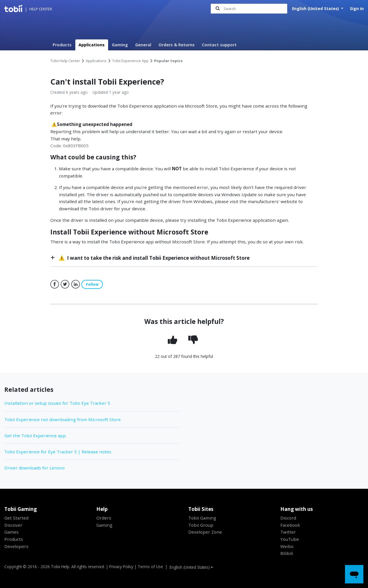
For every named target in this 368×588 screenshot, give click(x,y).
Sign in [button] (357, 8)
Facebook (55, 284)
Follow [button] (92, 284)
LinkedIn (76, 284)
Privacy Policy (121, 567)
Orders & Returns (177, 45)
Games (11, 532)
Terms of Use (150, 567)
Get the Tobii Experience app (35, 436)
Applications (92, 45)
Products (62, 45)
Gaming (120, 45)
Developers (16, 546)
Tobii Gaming (202, 518)
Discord (288, 518)
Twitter (65, 284)
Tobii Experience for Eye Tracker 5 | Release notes (58, 452)
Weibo (287, 546)
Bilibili (287, 553)
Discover (13, 525)
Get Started (16, 518)
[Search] (249, 9)
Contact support (219, 45)
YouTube (290, 539)
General (143, 45)
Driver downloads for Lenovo (34, 468)
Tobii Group (201, 525)
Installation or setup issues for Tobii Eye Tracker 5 (57, 403)
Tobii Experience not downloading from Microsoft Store (63, 419)
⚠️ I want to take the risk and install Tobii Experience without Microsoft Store (154, 258)
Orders (104, 518)
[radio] (174, 340)
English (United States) (316, 8)
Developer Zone (205, 532)
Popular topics (168, 61)
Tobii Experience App (130, 61)
